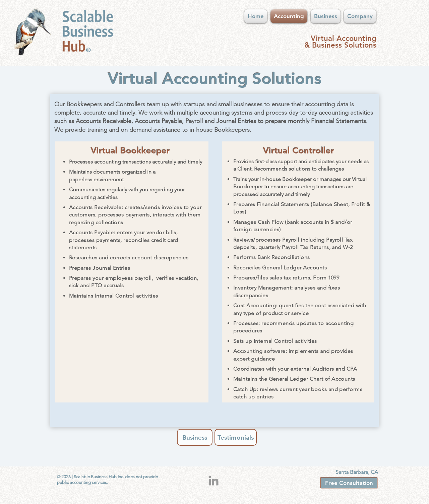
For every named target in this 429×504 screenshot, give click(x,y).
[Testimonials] (236, 437)
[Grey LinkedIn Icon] (213, 481)
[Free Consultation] (349, 483)
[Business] (195, 437)
